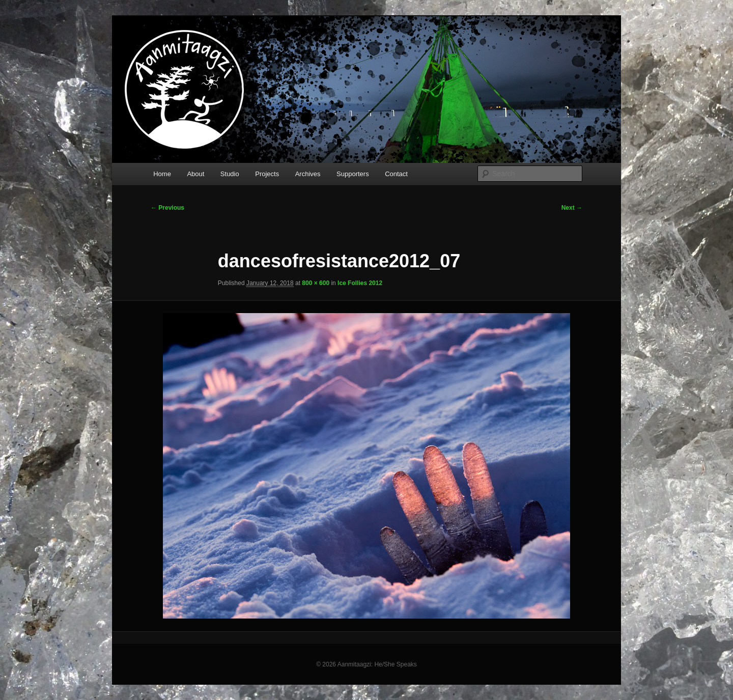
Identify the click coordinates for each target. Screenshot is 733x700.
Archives (308, 174)
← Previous (167, 208)
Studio (230, 174)
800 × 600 (316, 283)
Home (162, 174)
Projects (267, 174)
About (195, 174)
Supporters (353, 174)
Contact (396, 174)
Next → (572, 208)
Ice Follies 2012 (360, 283)
